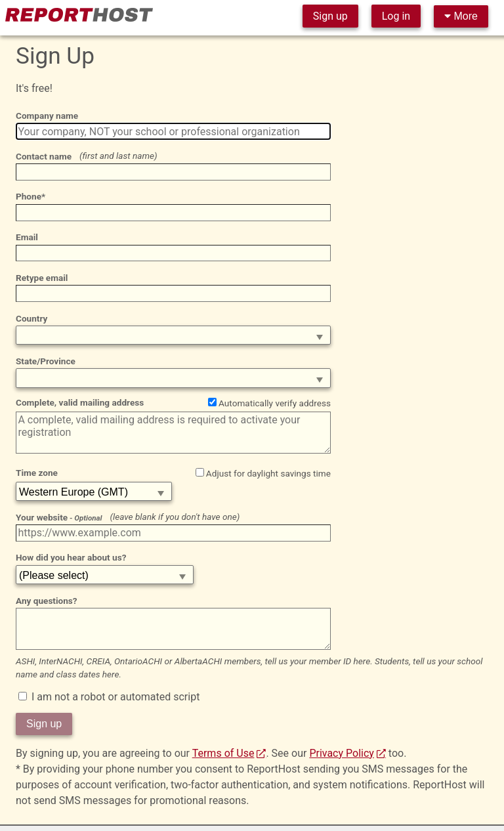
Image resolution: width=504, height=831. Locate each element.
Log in (396, 16)
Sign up (330, 16)
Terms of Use (223, 753)
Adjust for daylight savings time (263, 473)
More (461, 16)
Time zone (37, 473)
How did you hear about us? (71, 557)
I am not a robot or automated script (109, 697)
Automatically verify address (269, 403)
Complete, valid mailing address (80, 402)
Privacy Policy (342, 753)
